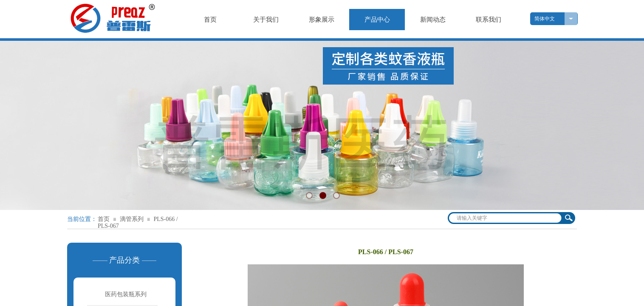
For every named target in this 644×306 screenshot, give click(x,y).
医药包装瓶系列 (126, 294)
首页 (104, 219)
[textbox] (506, 218)
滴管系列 (132, 219)
